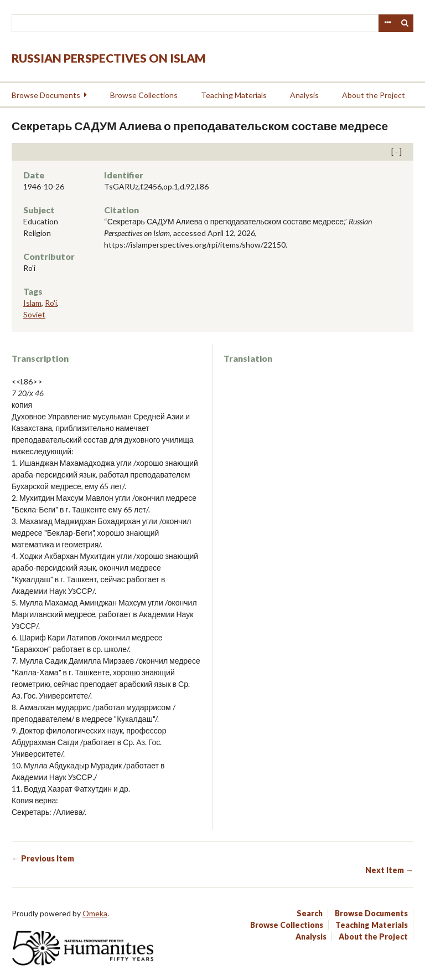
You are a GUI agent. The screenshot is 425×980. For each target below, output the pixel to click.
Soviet (34, 314)
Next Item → (389, 870)
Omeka (95, 913)
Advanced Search (387, 23)
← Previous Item (43, 858)
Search (405, 23)
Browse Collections (144, 95)
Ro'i (51, 303)
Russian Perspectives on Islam (109, 58)
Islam (32, 303)
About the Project (374, 95)
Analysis (304, 95)
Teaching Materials (234, 95)
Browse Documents (46, 95)
